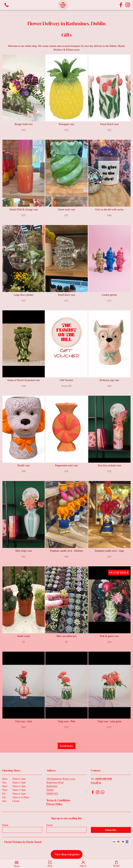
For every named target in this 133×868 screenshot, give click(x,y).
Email (49, 825)
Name (5, 825)
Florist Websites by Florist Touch (23, 842)
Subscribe (111, 830)
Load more (67, 746)
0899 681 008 (104, 779)
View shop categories (67, 854)
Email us (96, 783)
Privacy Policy (54, 804)
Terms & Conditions (58, 800)
